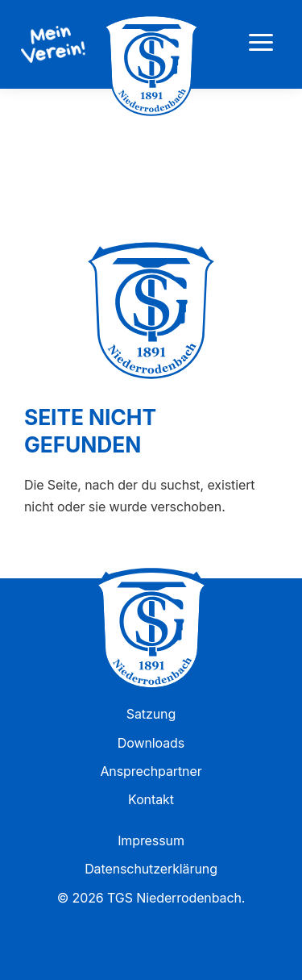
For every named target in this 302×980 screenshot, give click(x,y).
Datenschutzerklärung (151, 869)
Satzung (151, 714)
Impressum (151, 840)
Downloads (151, 743)
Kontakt (151, 799)
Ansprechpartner (151, 771)
